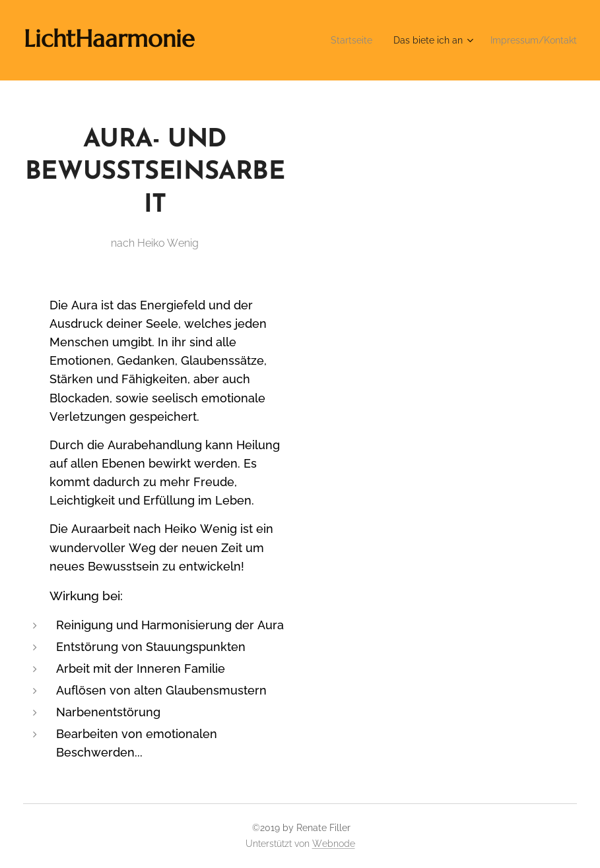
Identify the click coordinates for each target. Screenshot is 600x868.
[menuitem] (333, 40)
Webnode (334, 844)
